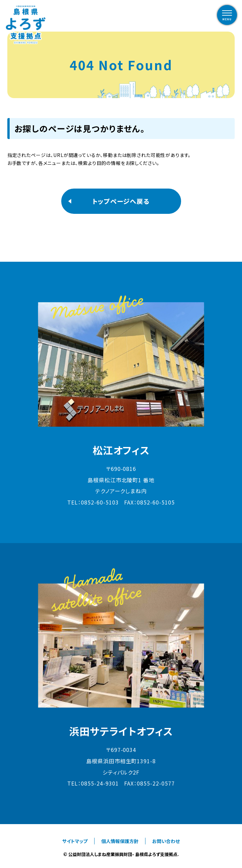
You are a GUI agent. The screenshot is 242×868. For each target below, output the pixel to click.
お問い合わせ (166, 841)
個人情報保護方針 (120, 841)
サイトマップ (75, 841)
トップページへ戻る (121, 201)
